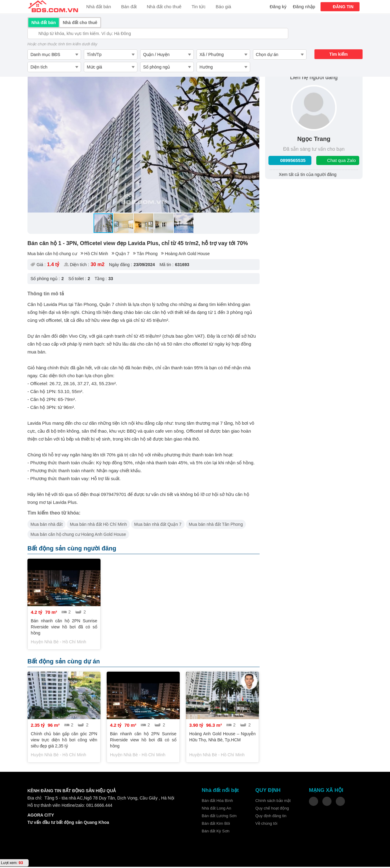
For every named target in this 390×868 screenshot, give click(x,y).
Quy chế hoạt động (272, 809)
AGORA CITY (41, 816)
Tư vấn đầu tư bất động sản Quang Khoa (68, 824)
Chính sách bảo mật (273, 802)
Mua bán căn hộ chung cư (52, 255)
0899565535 (293, 161)
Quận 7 (122, 255)
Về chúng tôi (266, 825)
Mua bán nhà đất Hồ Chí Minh (98, 525)
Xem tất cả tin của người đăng (308, 175)
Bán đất (129, 7)
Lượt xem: (9, 863)
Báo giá (223, 7)
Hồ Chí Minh (96, 255)
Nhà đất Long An (216, 809)
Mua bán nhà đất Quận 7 (158, 525)
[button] (33, 141)
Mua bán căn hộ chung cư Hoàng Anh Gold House (78, 535)
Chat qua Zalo (342, 161)
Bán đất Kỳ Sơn (216, 832)
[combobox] (54, 54)
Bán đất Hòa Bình (217, 802)
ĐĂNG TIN (343, 7)
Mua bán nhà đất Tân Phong (216, 525)
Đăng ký (278, 7)
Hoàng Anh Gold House (187, 255)
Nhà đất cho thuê (164, 7)
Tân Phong (147, 255)
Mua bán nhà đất (46, 525)
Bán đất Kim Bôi (216, 825)
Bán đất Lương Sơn (219, 817)
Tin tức (199, 7)
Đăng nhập (304, 7)
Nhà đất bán (99, 7)
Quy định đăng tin (271, 817)
